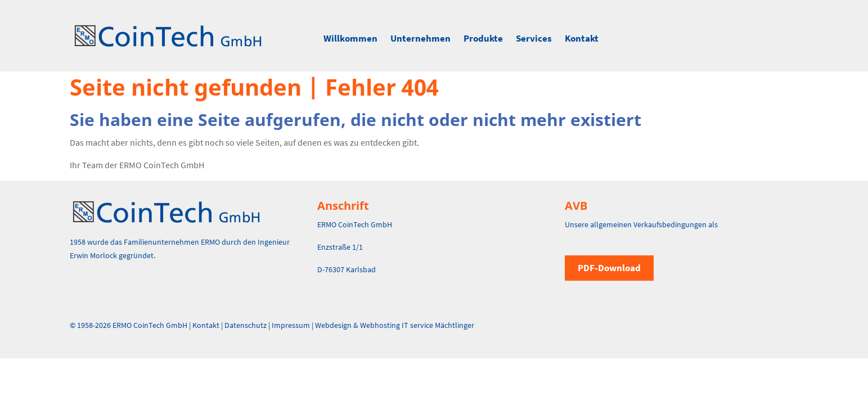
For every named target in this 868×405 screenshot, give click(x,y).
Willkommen (350, 38)
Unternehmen (420, 38)
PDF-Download (609, 268)
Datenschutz (246, 325)
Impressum (291, 325)
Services (534, 38)
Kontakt (582, 38)
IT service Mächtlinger (438, 325)
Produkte (483, 38)
